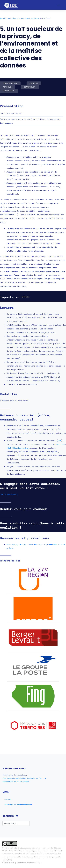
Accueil (3, 18)
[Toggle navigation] (58, 5)
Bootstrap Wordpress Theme (29, 863)
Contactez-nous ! (9, 494)
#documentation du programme (16, 781)
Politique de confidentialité (18, 805)
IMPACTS (33, 83)
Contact (8, 799)
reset (12, 863)
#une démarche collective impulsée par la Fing (24, 778)
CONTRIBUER (29, 87)
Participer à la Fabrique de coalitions (24, 18)
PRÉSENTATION (10, 83)
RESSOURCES (9, 91)
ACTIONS (7, 87)
